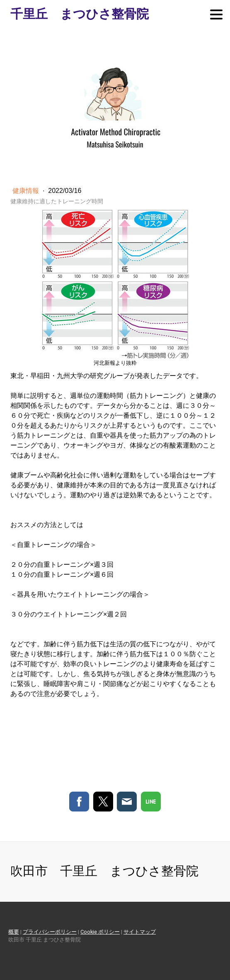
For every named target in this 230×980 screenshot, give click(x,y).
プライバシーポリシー (50, 932)
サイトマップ (140, 932)
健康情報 (27, 191)
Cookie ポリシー (100, 932)
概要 (14, 932)
